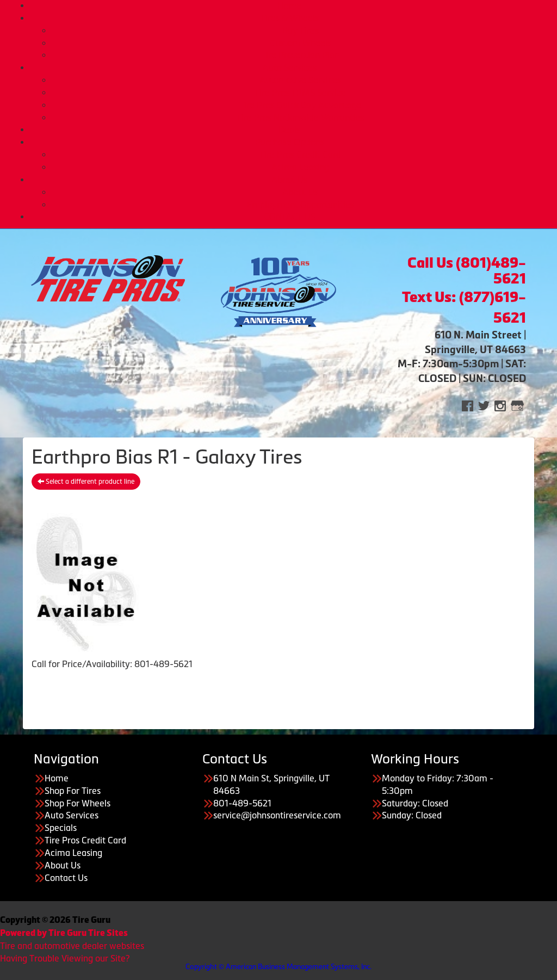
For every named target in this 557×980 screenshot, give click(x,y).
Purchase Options (290, 142)
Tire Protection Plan (300, 55)
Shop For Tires (73, 791)
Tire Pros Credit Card (300, 155)
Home (289, 5)
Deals (289, 130)
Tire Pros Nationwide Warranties (300, 118)
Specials (61, 828)
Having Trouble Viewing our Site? (65, 958)
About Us (289, 180)
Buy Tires (301, 30)
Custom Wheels (301, 43)
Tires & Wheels (290, 18)
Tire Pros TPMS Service (300, 93)
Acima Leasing (300, 167)
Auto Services (290, 67)
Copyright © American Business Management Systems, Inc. (278, 967)
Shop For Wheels (78, 803)
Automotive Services (300, 80)
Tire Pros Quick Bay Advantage (300, 105)
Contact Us (66, 878)
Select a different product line (86, 482)
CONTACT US (290, 217)
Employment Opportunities (301, 205)
